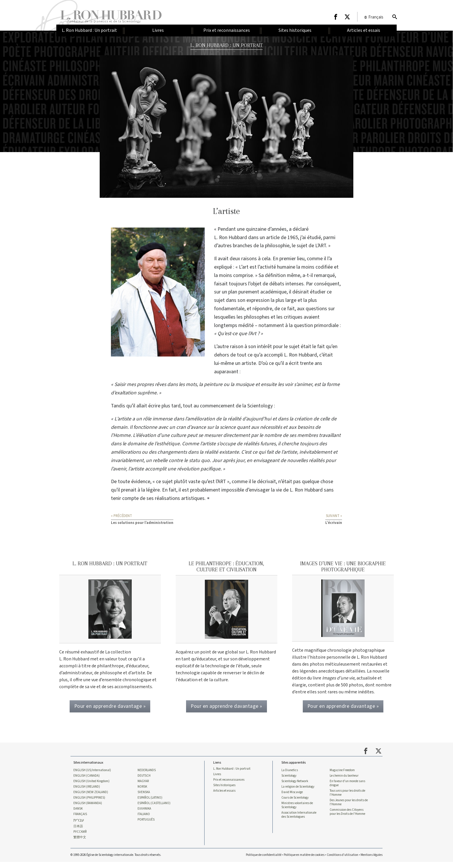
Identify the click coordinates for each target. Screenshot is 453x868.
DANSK (78, 814)
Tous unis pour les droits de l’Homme (347, 798)
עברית (79, 826)
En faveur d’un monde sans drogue (347, 788)
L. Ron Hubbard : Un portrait (232, 774)
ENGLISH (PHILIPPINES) (89, 803)
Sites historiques (224, 791)
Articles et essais (224, 796)
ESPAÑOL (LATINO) (150, 803)
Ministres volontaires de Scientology (297, 811)
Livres (217, 779)
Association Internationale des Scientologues (299, 821)
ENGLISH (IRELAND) (87, 792)
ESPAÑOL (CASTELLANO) (154, 809)
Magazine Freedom (342, 775)
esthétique (168, 444)
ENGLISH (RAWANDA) (88, 809)
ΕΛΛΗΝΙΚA (144, 814)
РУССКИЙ (80, 838)
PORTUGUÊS (146, 825)
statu (194, 460)
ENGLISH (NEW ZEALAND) (91, 797)
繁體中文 (80, 843)
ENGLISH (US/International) (92, 775)
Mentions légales (372, 861)
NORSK (142, 792)
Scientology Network (295, 786)
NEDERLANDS (147, 775)
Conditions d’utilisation (342, 861)
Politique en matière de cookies (304, 861)
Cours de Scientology (295, 803)
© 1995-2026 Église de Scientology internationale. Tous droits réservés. (116, 861)
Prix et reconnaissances (229, 785)
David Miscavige (292, 797)
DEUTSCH (144, 781)
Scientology (289, 781)
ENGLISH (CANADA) (87, 781)
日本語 (78, 832)
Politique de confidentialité (264, 861)
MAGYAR (143, 786)
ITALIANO (144, 820)
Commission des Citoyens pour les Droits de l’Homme (347, 818)
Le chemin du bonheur (344, 781)
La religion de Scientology (298, 792)
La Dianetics (290, 775)
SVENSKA (144, 797)
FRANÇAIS (80, 820)
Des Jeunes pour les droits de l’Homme (349, 808)
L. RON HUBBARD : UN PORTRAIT (227, 45)
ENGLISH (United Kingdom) (91, 786)
